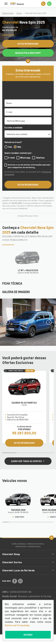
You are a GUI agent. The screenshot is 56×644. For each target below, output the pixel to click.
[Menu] (6, 4)
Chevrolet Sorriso (28, 562)
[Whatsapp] (49, 4)
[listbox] (28, 134)
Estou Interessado (28, 44)
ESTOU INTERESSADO (28, 185)
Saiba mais (18, 517)
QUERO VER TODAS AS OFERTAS (28, 461)
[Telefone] (43, 4)
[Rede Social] (15, 581)
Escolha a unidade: (14, 127)
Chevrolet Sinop (28, 554)
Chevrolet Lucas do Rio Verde (28, 570)
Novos (19, 13)
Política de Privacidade (17, 625)
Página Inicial (8, 13)
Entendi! (28, 635)
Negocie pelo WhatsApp (28, 53)
